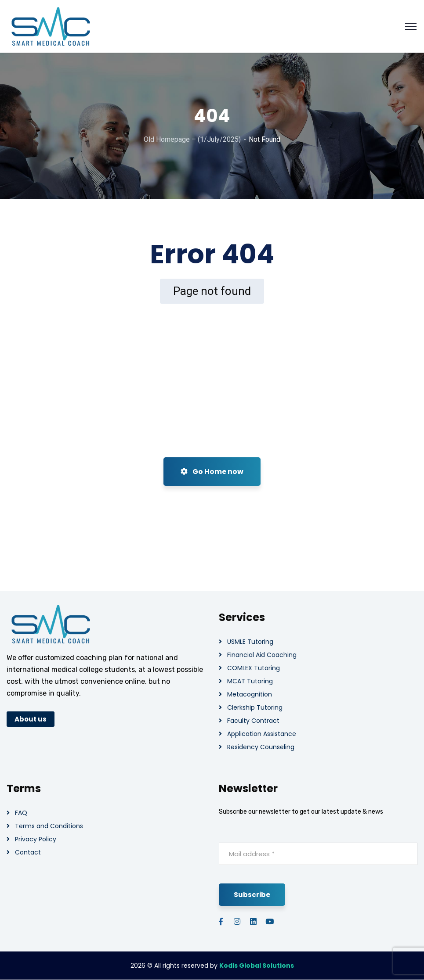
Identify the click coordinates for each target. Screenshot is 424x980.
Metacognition (250, 694)
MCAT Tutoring (250, 681)
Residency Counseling (261, 747)
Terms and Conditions (49, 826)
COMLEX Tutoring (254, 668)
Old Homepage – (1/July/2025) (192, 139)
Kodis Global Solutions (257, 966)
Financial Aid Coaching (262, 655)
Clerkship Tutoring (255, 707)
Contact (28, 852)
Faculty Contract (253, 721)
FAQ (21, 813)
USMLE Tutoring (250, 642)
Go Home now (212, 472)
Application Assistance (262, 734)
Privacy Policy (36, 839)
